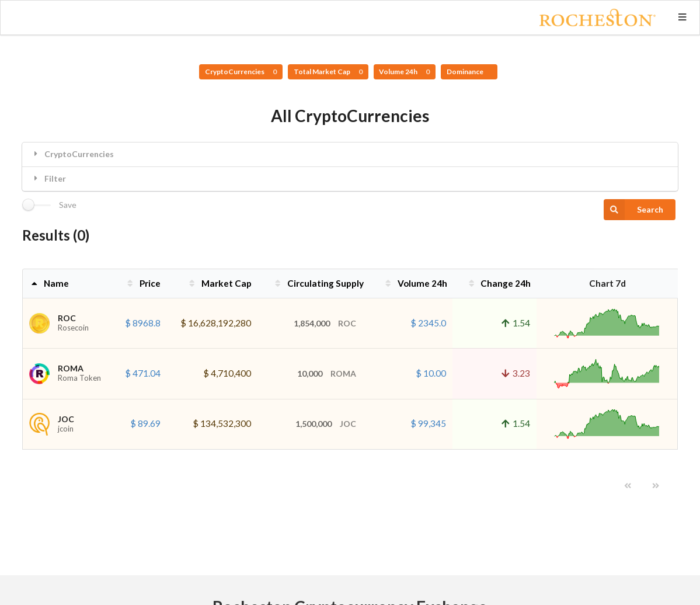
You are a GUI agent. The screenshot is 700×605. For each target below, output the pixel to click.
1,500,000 (326, 424)
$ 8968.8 (143, 323)
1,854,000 (325, 323)
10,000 (327, 373)
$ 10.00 (431, 373)
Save (68, 205)
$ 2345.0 (428, 323)
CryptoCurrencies (241, 72)
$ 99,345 (428, 423)
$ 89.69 (145, 423)
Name (49, 283)
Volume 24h (404, 72)
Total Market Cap (328, 72)
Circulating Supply (318, 283)
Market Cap (219, 283)
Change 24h (499, 283)
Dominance (466, 72)
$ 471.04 (143, 373)
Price (143, 283)
